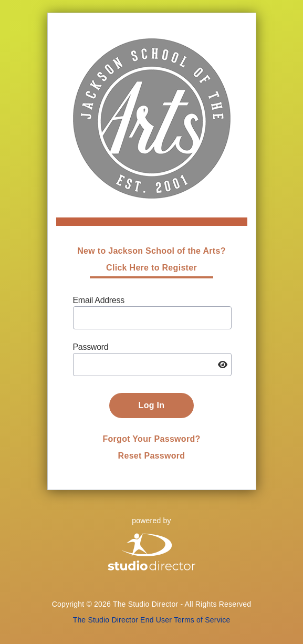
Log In (152, 405)
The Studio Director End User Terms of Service (152, 620)
